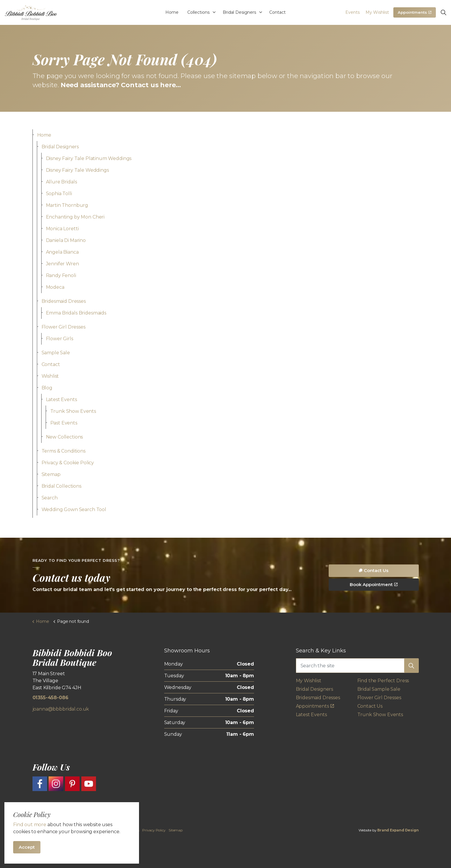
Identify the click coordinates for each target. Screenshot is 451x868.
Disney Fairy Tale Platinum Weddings (89, 158)
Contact (277, 12)
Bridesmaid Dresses (64, 301)
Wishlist (50, 376)
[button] (411, 666)
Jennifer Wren (62, 264)
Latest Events (61, 399)
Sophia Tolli (59, 194)
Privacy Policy (154, 830)
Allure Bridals (61, 182)
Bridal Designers (239, 12)
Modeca (55, 287)
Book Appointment (374, 600)
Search (50, 498)
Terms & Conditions (64, 451)
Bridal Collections (61, 486)
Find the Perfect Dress (383, 681)
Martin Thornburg (67, 205)
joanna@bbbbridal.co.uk (61, 709)
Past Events (64, 423)
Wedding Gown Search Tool (74, 509)
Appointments (415, 13)
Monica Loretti (62, 229)
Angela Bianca (62, 252)
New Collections (65, 437)
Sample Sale (56, 353)
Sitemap (51, 474)
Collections (198, 12)
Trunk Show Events (73, 411)
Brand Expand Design (398, 830)
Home (172, 12)
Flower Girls (60, 339)
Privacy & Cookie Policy (68, 463)
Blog (47, 388)
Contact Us (374, 586)
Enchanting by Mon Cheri (75, 217)
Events (353, 12)
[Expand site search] (443, 13)
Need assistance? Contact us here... (121, 85)
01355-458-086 (50, 698)
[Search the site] (357, 666)
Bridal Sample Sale (379, 689)
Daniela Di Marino (66, 240)
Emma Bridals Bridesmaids (76, 313)
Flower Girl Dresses (64, 327)
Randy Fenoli (61, 275)
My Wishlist (377, 12)
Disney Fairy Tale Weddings (77, 170)
